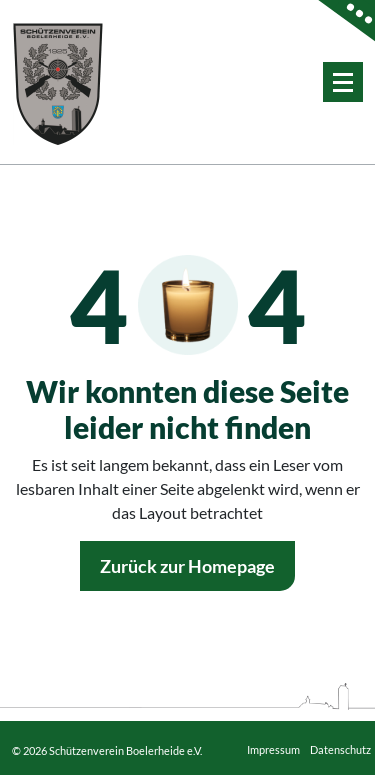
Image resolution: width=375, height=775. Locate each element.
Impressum (273, 749)
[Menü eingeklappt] (343, 82)
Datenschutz (340, 749)
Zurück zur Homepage (187, 566)
